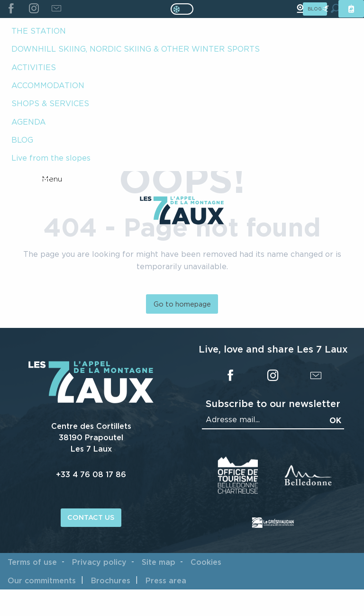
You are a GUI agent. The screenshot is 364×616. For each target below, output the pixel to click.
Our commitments (42, 580)
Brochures (111, 580)
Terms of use (32, 562)
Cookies (206, 562)
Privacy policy (99, 562)
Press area (166, 580)
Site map (159, 562)
